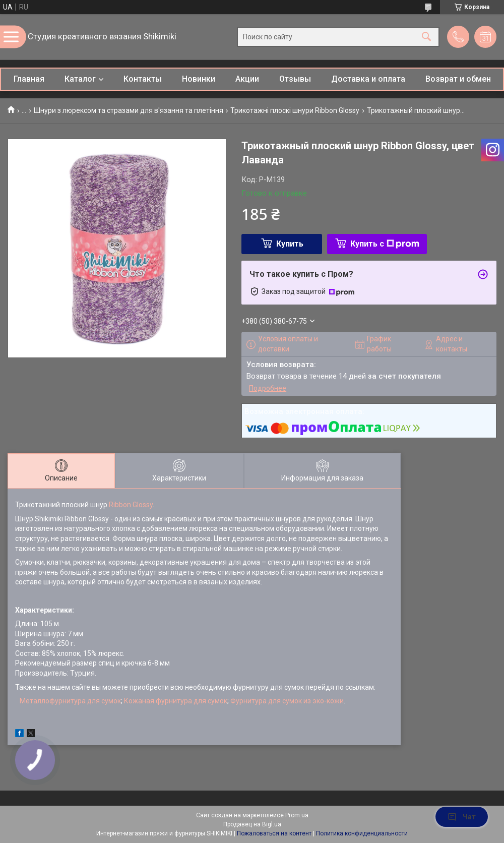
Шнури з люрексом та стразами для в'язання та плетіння (129, 110)
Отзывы (295, 79)
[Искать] (426, 37)
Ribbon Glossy (131, 505)
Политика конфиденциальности (362, 833)
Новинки (199, 79)
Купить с (385, 244)
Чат (462, 817)
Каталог (80, 79)
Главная (29, 79)
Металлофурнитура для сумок (70, 701)
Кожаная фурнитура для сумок (176, 701)
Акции (247, 79)
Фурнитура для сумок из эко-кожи (287, 701)
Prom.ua (297, 815)
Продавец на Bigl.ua (252, 824)
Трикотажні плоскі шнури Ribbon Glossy (295, 110)
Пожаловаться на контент (274, 833)
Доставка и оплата (368, 79)
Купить (290, 244)
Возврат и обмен (458, 79)
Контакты (143, 79)
